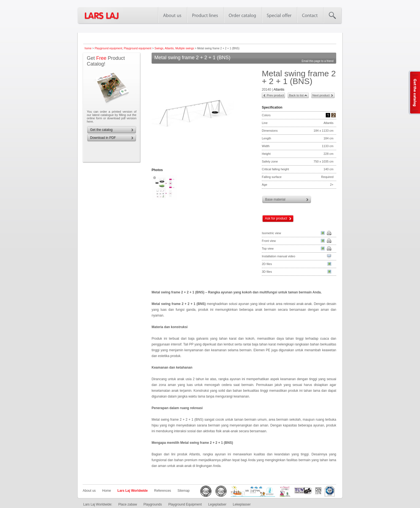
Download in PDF (103, 138)
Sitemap (184, 491)
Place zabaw (128, 504)
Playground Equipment (185, 504)
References (162, 491)
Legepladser (217, 504)
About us (89, 491)
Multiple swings (185, 48)
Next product (321, 95)
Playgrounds (153, 504)
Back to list (296, 95)
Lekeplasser (242, 504)
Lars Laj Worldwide (133, 491)
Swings (159, 48)
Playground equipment (108, 48)
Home (107, 491)
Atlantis (169, 48)
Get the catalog (101, 130)
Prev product (275, 95)
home (88, 48)
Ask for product (276, 218)
